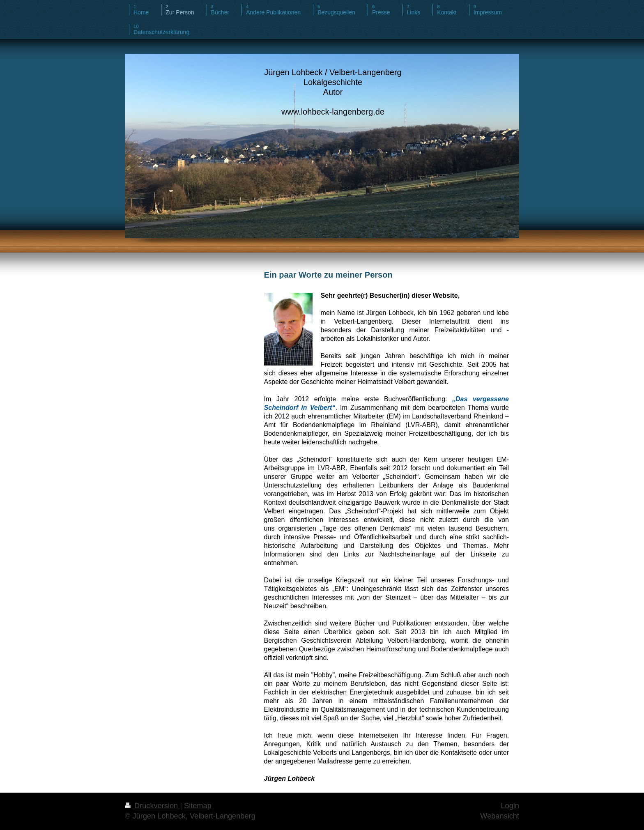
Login (510, 806)
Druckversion (152, 806)
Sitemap (198, 806)
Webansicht (500, 816)
